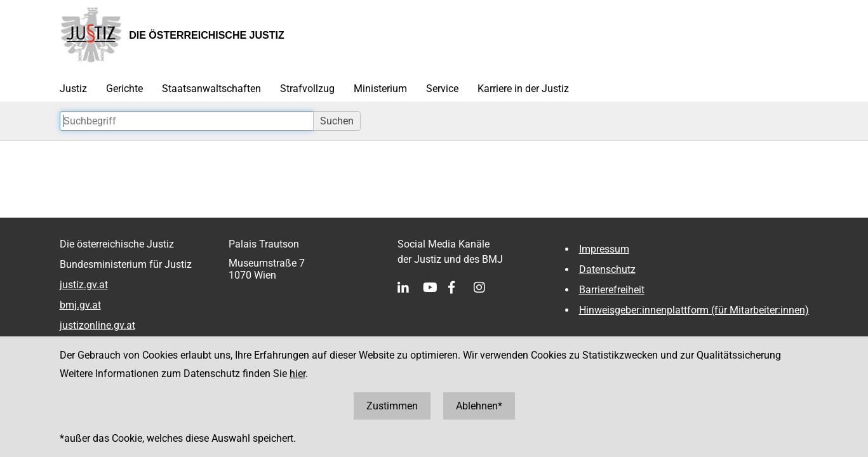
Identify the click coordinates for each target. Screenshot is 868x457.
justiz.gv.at (84, 285)
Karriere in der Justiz (523, 89)
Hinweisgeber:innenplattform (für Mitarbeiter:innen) (694, 310)
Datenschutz (607, 269)
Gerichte (124, 89)
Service (442, 89)
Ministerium (380, 89)
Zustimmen (392, 406)
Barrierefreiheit (612, 290)
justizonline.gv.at (97, 325)
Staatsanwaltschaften (211, 89)
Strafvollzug (307, 89)
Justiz (73, 89)
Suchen (337, 121)
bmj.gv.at (80, 305)
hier (297, 374)
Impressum (604, 249)
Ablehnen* (479, 406)
